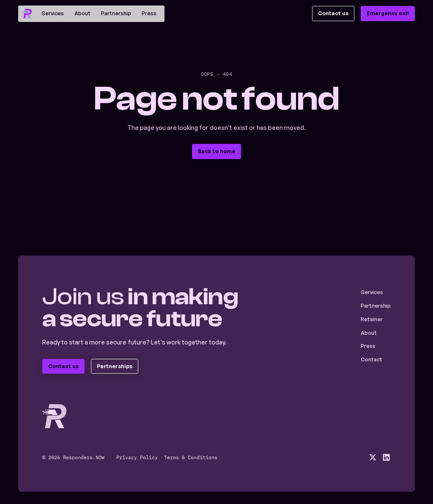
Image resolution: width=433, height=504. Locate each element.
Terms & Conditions (191, 457)
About (82, 13)
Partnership (116, 13)
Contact (371, 359)
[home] (27, 13)
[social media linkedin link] (386, 457)
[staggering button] (333, 13)
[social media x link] (373, 457)
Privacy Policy (137, 457)
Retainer (372, 319)
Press (149, 13)
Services (53, 13)
